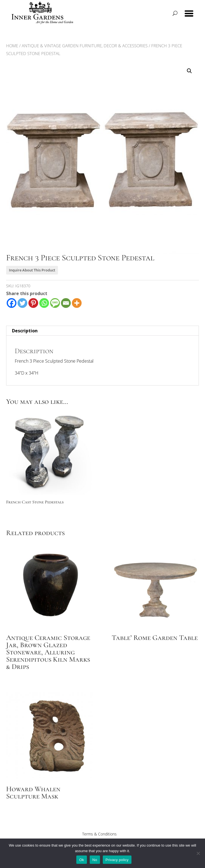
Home (12, 46)
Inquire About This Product (32, 270)
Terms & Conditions (99, 834)
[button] (189, 71)
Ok (81, 860)
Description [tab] (25, 331)
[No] (198, 853)
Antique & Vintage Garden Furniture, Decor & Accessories (85, 46)
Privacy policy (117, 860)
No (95, 860)
